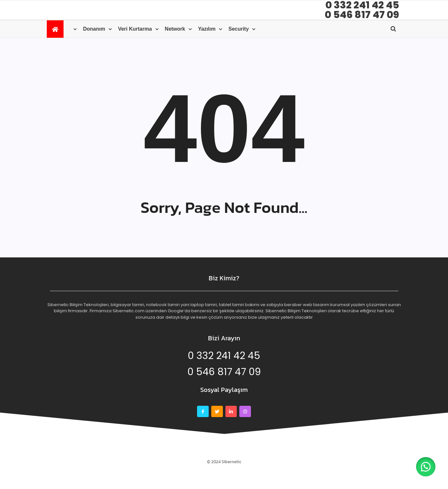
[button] (425, 466)
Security (239, 29)
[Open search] (393, 29)
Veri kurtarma (135, 29)
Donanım (94, 29)
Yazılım (207, 29)
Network (175, 29)
